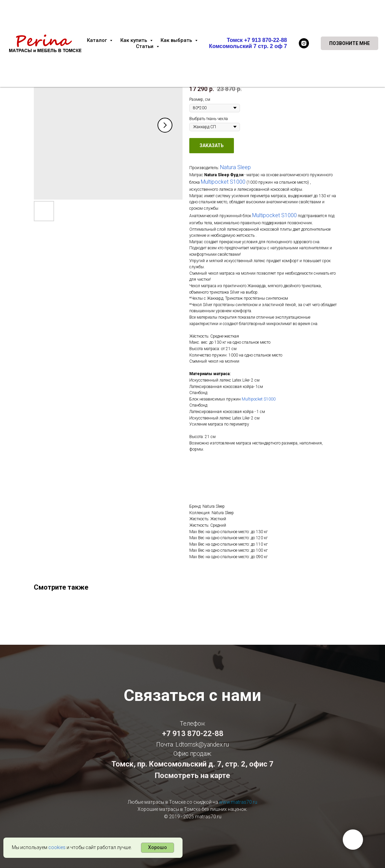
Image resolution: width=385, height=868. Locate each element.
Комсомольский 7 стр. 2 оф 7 (248, 46)
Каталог (98, 40)
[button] (350, 43)
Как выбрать (177, 40)
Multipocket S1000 (223, 182)
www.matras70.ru (238, 802)
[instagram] (304, 43)
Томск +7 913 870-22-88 (257, 40)
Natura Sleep (235, 167)
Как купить (134, 40)
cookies (57, 847)
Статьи (145, 46)
